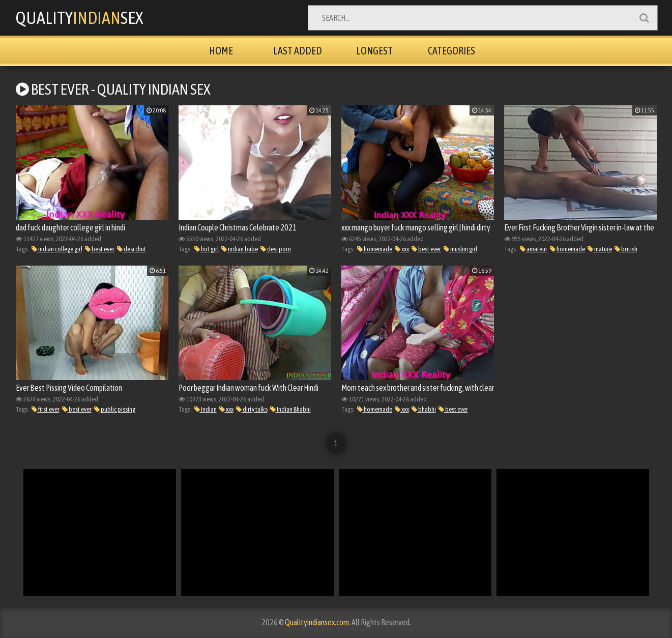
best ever (100, 249)
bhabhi (424, 409)
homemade (375, 249)
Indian (206, 409)
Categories (451, 51)
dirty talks (252, 409)
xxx (402, 249)
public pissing (115, 409)
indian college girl (57, 249)
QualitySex (79, 18)
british (626, 249)
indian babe (240, 249)
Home (221, 51)
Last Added (298, 51)
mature (600, 249)
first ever (46, 409)
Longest (374, 51)
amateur (534, 249)
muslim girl (460, 249)
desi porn (276, 249)
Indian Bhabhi (290, 409)
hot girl (207, 249)
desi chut (132, 249)
